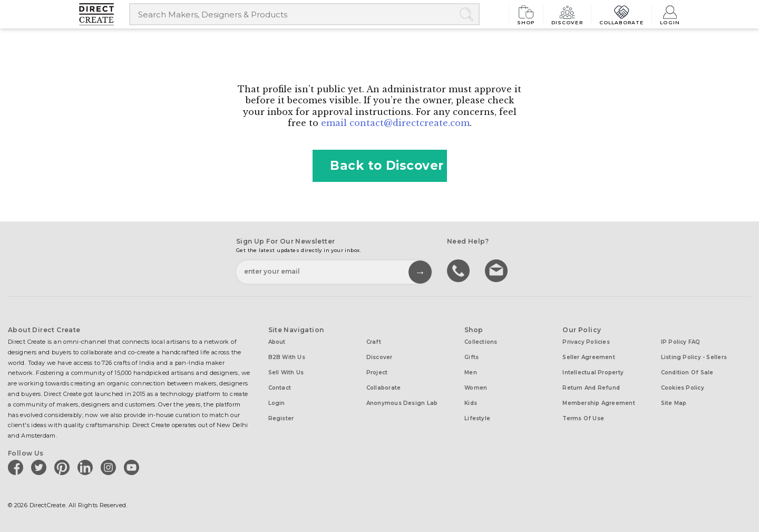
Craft (374, 342)
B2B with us (287, 357)
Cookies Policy (683, 388)
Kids (471, 403)
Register (281, 418)
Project (377, 373)
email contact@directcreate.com (395, 123)
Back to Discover (379, 166)
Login (670, 14)
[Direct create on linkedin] (87, 467)
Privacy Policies (586, 342)
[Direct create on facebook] (17, 467)
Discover (567, 14)
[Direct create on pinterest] (64, 467)
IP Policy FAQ (681, 342)
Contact (280, 388)
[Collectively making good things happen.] (104, 14)
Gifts (471, 357)
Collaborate (622, 14)
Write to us (498, 270)
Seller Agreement (589, 357)
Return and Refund (591, 388)
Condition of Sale (687, 373)
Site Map (674, 403)
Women (476, 388)
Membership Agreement (599, 403)
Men (471, 373)
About (277, 342)
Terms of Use (583, 418)
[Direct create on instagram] (110, 467)
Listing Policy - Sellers (694, 357)
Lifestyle (477, 418)
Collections (481, 342)
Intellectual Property (593, 373)
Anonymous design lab (402, 403)
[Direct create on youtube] (133, 467)
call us (460, 270)
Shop (526, 14)
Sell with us (286, 373)
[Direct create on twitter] (41, 467)
